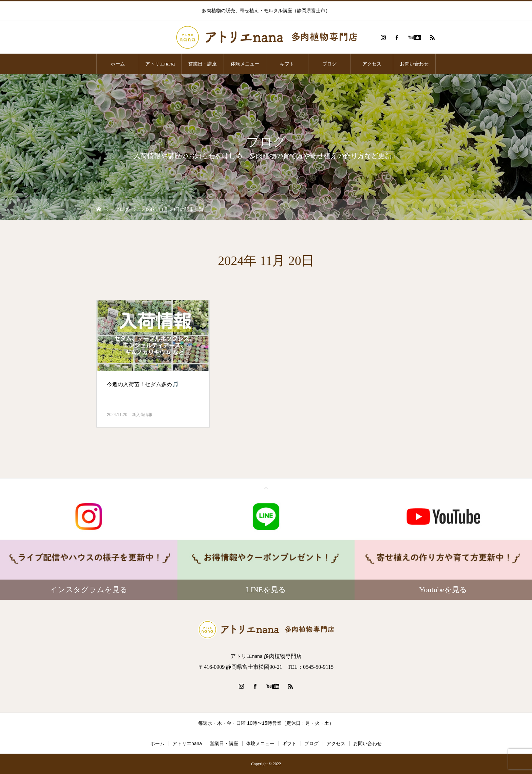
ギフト (287, 64)
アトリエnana (160, 64)
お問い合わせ (414, 64)
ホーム (118, 64)
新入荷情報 (142, 415)
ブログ (329, 64)
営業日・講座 (203, 64)
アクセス (372, 64)
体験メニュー (245, 64)
